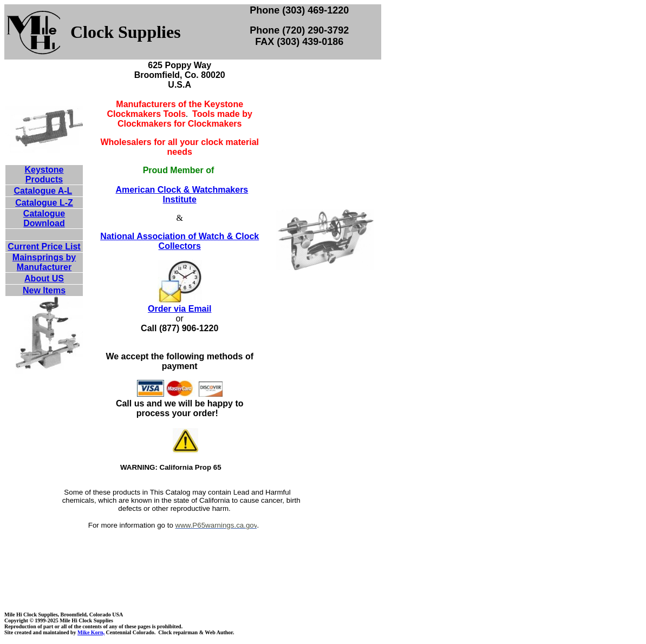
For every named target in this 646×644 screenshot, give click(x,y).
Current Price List (44, 247)
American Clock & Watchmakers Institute (182, 195)
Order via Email (180, 309)
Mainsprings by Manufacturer (44, 262)
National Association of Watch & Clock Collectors (180, 241)
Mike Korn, (91, 632)
